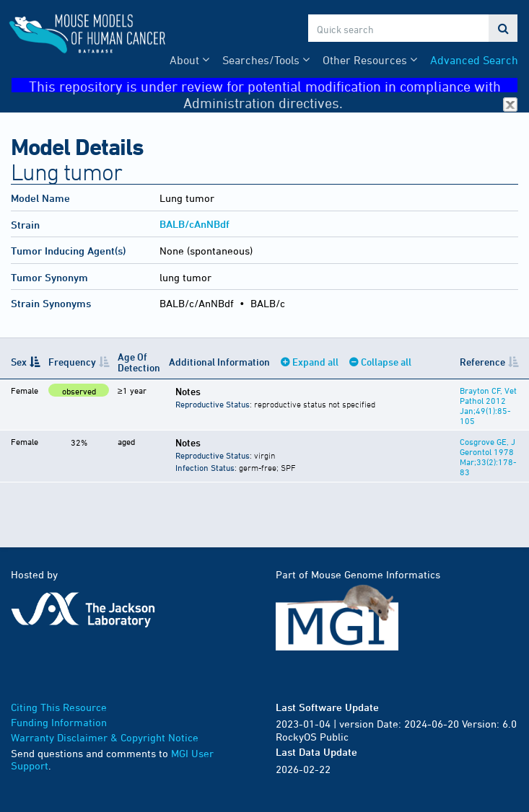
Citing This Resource (59, 707)
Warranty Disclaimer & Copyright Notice (105, 737)
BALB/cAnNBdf (194, 224)
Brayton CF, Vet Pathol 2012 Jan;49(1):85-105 (488, 405)
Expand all (315, 362)
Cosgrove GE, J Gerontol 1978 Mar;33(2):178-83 (488, 456)
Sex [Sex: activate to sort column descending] (19, 362)
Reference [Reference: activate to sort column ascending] (482, 362)
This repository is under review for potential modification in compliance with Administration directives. (274, 85)
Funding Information (59, 722)
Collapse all (386, 362)
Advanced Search (474, 60)
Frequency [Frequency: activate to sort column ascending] (72, 362)
